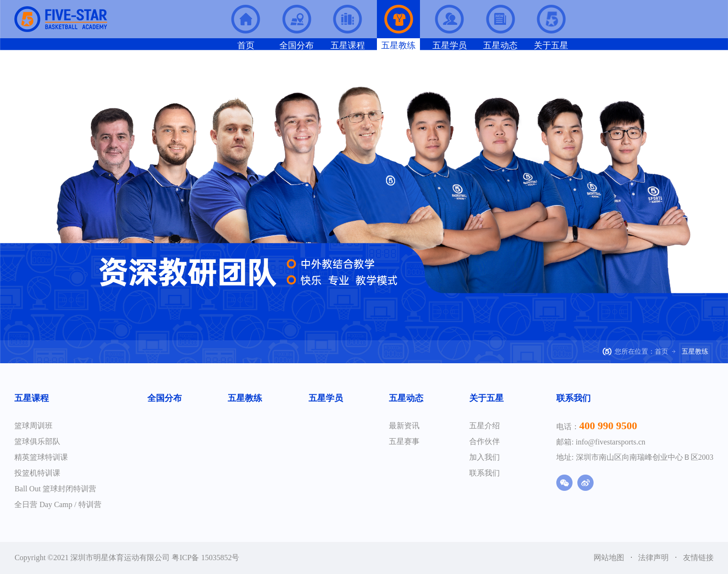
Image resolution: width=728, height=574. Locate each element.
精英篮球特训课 (41, 457)
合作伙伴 (485, 441)
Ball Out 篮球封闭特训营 (55, 489)
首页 (662, 352)
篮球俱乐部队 (37, 441)
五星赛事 (404, 441)
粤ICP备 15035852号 (205, 558)
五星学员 (326, 398)
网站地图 (610, 558)
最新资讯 (404, 426)
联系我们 (485, 473)
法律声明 (654, 558)
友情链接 (698, 558)
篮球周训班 (33, 426)
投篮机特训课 (37, 473)
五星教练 (245, 398)
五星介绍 (485, 426)
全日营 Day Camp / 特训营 (58, 504)
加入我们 (485, 457)
